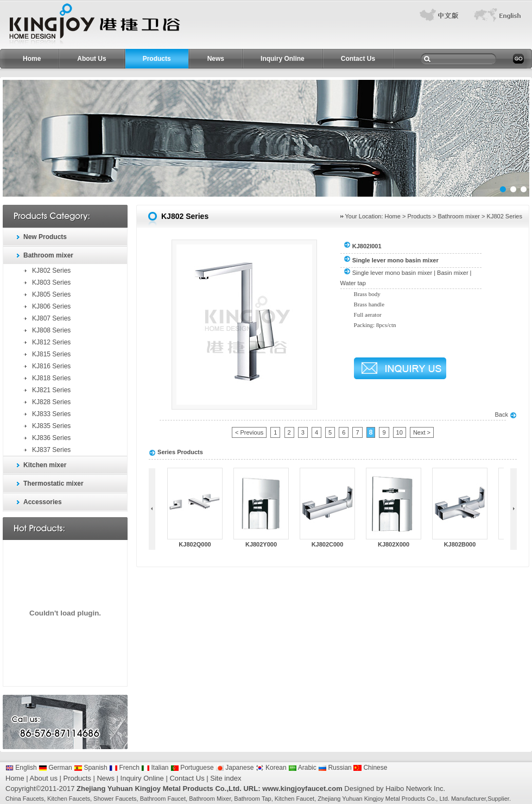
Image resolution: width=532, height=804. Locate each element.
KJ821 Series (51, 390)
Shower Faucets (115, 799)
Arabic (302, 768)
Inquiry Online (283, 59)
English (21, 768)
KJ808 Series (51, 330)
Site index (226, 778)
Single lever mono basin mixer (392, 273)
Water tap (353, 283)
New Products (45, 237)
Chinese (370, 768)
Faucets (33, 799)
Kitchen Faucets (69, 799)
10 (400, 432)
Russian (335, 768)
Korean (271, 768)
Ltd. (444, 799)
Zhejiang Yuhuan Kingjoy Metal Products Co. (377, 799)
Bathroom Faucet (163, 799)
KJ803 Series (51, 282)
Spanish (91, 768)
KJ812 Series (51, 342)
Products (157, 59)
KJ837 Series (51, 450)
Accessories (43, 502)
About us (44, 778)
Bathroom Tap (252, 799)
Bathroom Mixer (210, 799)
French (124, 768)
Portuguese (192, 768)
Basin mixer (452, 273)
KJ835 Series (51, 426)
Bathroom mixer (48, 255)
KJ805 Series (51, 294)
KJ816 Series (51, 366)
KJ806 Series (51, 306)
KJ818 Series (51, 378)
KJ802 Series (51, 271)
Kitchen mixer (45, 465)
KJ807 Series (51, 318)
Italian (155, 768)
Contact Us (358, 59)
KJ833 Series (51, 414)
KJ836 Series (51, 438)
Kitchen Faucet (294, 799)
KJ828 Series (51, 402)
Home (32, 59)
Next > (422, 432)
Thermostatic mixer (53, 483)
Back (506, 414)
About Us (91, 59)
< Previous (249, 432)
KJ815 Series (51, 354)
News (216, 59)
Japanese (235, 768)
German (55, 768)
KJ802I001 (367, 246)
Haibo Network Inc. (415, 789)
